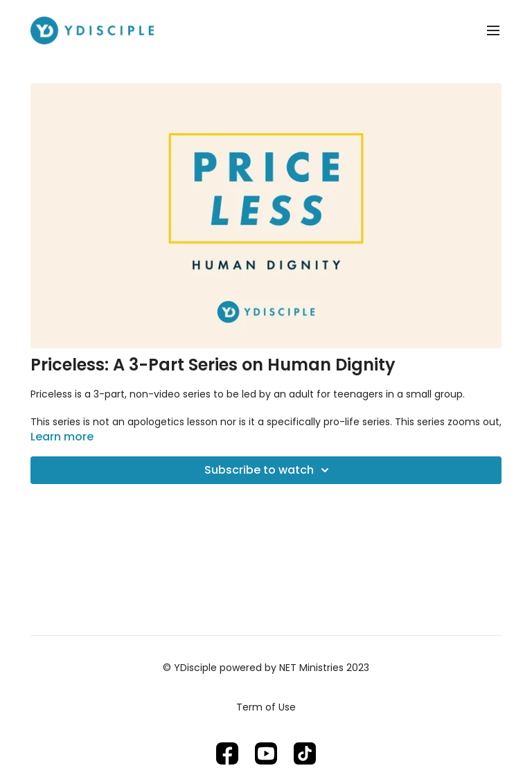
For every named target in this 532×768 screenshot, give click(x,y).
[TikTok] (305, 753)
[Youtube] (266, 753)
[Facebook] (227, 753)
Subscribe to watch (269, 470)
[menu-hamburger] (493, 31)
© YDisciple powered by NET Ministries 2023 (266, 668)
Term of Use (266, 707)
